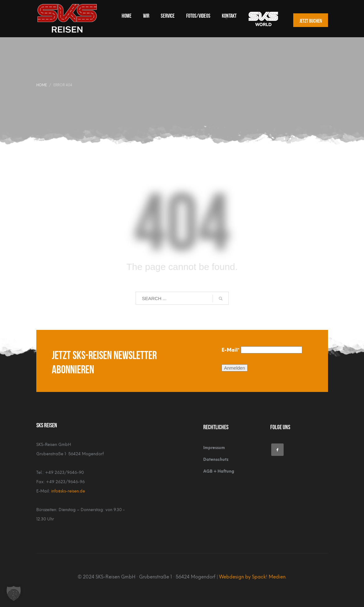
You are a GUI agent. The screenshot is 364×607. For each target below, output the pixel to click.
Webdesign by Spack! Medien (252, 577)
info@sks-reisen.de (68, 491)
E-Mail (231, 350)
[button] (14, 593)
